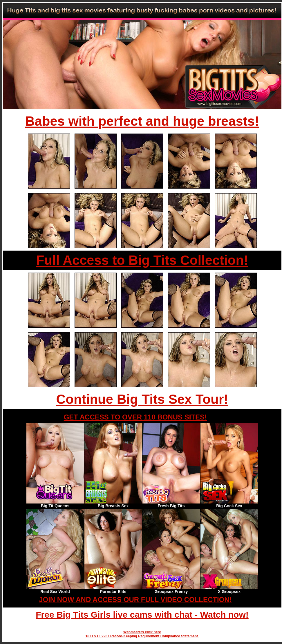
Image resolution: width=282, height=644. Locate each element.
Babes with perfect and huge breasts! (142, 121)
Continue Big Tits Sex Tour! (142, 399)
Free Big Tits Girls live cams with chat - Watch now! (142, 615)
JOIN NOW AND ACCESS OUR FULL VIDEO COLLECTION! (135, 600)
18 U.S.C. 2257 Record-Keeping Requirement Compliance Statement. (142, 636)
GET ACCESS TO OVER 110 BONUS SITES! (135, 417)
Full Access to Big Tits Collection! (142, 260)
